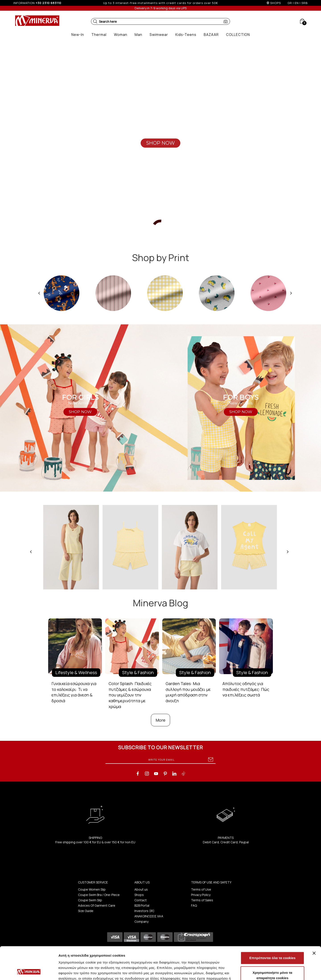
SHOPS (276, 3)
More (160, 720)
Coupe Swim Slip (90, 900)
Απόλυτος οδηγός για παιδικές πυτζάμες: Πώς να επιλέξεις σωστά (246, 689)
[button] (95, 21)
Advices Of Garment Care (97, 905)
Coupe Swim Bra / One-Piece (99, 895)
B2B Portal (142, 905)
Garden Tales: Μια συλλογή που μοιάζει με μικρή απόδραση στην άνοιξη (188, 692)
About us (141, 889)
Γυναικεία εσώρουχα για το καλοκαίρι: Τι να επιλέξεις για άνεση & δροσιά (74, 692)
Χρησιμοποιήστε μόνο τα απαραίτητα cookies (272, 945)
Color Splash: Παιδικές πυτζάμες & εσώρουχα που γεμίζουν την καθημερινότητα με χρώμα (130, 695)
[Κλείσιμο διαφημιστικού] (314, 922)
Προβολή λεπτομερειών (265, 971)
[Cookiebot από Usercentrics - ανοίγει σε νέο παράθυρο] (29, 971)
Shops (139, 895)
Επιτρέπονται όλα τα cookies (272, 927)
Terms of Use (201, 889)
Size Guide (86, 911)
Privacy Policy (201, 895)
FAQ (194, 905)
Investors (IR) (144, 911)
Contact (141, 900)
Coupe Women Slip (92, 889)
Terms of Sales (202, 900)
